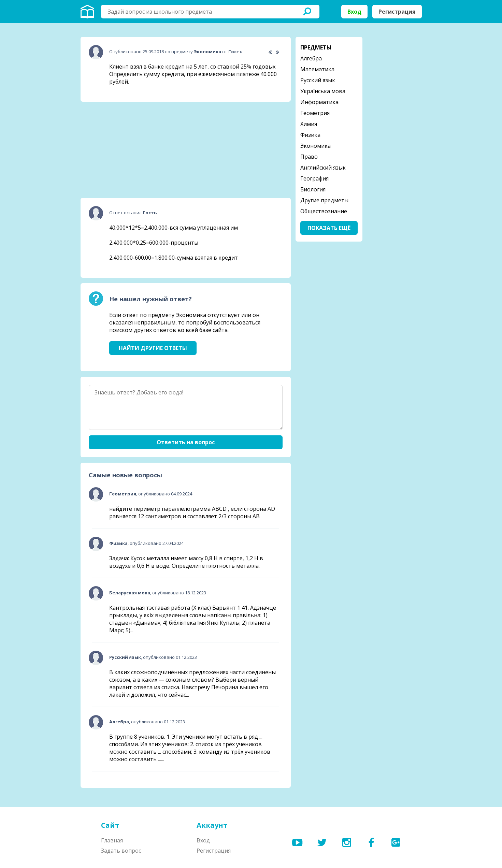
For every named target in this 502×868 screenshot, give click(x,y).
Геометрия (315, 113)
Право (309, 157)
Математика (317, 69)
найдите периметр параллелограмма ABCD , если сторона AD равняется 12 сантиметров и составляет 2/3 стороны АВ (192, 512)
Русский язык (318, 80)
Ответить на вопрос (186, 442)
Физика (310, 135)
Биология (313, 189)
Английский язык (323, 168)
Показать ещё (329, 228)
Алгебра (311, 58)
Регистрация (397, 12)
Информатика (319, 102)
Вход (354, 12)
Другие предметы (324, 200)
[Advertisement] (132, 150)
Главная (112, 840)
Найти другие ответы (153, 348)
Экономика (315, 146)
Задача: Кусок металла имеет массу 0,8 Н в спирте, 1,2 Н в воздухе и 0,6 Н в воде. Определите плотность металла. (186, 562)
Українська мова (323, 91)
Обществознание (324, 211)
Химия (309, 124)
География (314, 178)
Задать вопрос (121, 851)
